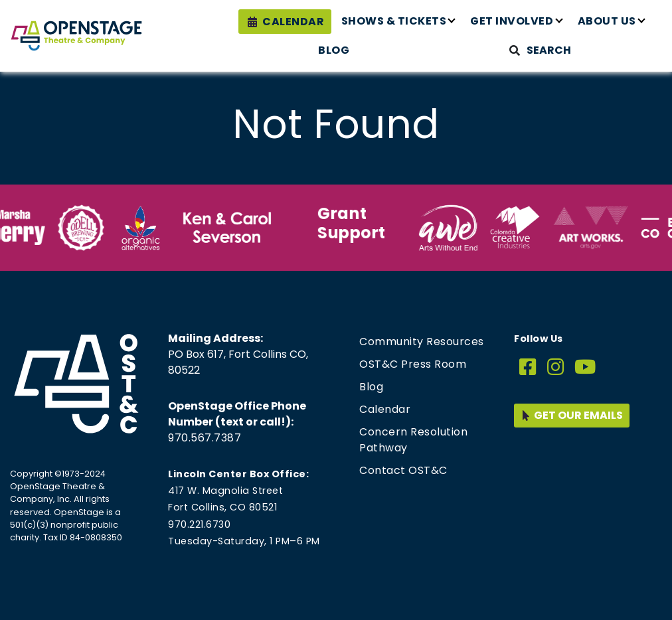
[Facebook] (528, 367)
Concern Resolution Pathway (413, 440)
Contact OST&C (403, 470)
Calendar (293, 22)
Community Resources (422, 342)
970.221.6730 (199, 524)
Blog (334, 50)
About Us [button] (607, 21)
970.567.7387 (205, 438)
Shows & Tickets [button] (394, 21)
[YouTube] (585, 367)
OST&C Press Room (413, 364)
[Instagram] (556, 367)
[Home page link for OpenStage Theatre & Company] (76, 36)
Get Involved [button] (512, 21)
